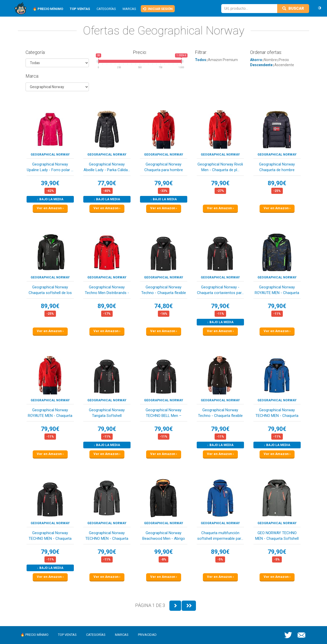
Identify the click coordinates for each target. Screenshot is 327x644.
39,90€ (50, 183)
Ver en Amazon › (50, 208)
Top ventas (67, 635)
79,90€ (163, 183)
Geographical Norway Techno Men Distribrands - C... (107, 290)
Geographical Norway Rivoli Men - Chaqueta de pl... (220, 167)
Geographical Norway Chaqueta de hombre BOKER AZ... (277, 167)
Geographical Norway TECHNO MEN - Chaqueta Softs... (277, 413)
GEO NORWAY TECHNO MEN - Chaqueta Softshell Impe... (277, 536)
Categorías (106, 9)
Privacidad (147, 635)
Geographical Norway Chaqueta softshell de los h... (50, 290)
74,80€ (163, 306)
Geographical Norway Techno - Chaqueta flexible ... (164, 290)
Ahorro (256, 60)
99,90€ (163, 552)
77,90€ (107, 183)
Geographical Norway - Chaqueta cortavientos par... (220, 290)
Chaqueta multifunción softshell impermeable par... (220, 536)
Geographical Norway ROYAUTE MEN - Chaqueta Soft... (277, 290)
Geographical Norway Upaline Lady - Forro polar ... (50, 167)
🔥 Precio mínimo (34, 635)
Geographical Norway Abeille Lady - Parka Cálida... (107, 167)
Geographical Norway (50, 155)
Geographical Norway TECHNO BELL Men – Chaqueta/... (163, 413)
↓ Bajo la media (50, 199)
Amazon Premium (223, 60)
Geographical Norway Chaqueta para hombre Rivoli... (164, 167)
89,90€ (277, 183)
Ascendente (284, 65)
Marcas (129, 9)
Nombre (270, 60)
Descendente (261, 65)
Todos (201, 60)
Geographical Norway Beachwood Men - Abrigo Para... (164, 536)
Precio (284, 60)
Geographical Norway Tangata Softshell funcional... (107, 413)
